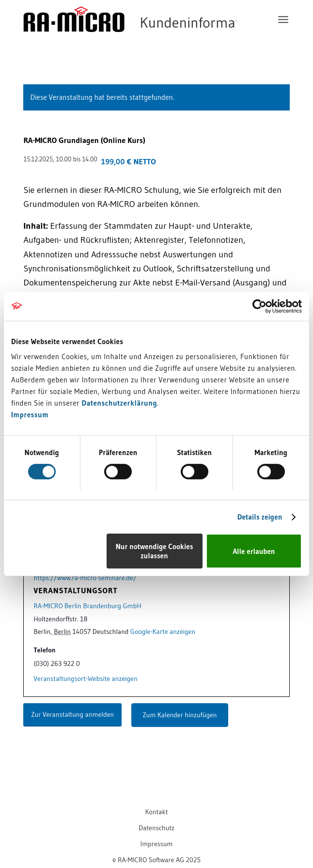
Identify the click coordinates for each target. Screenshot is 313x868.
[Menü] (283, 19)
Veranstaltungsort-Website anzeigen (85, 679)
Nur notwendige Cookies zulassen (155, 551)
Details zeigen (260, 517)
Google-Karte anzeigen (163, 631)
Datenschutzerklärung (119, 403)
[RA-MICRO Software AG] (130, 40)
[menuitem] (283, 19)
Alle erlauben (254, 551)
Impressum (30, 415)
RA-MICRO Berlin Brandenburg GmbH (87, 606)
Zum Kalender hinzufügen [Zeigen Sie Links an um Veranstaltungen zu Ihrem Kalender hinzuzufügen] (180, 715)
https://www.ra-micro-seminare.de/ (85, 578)
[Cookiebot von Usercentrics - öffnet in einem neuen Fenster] (259, 306)
